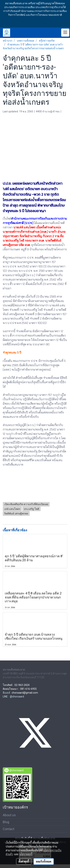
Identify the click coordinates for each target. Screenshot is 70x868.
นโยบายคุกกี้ (26, 854)
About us (9, 815)
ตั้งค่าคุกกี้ (24, 861)
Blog (6, 822)
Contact (9, 829)
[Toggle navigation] (65, 33)
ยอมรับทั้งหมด (44, 861)
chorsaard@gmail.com (25, 693)
